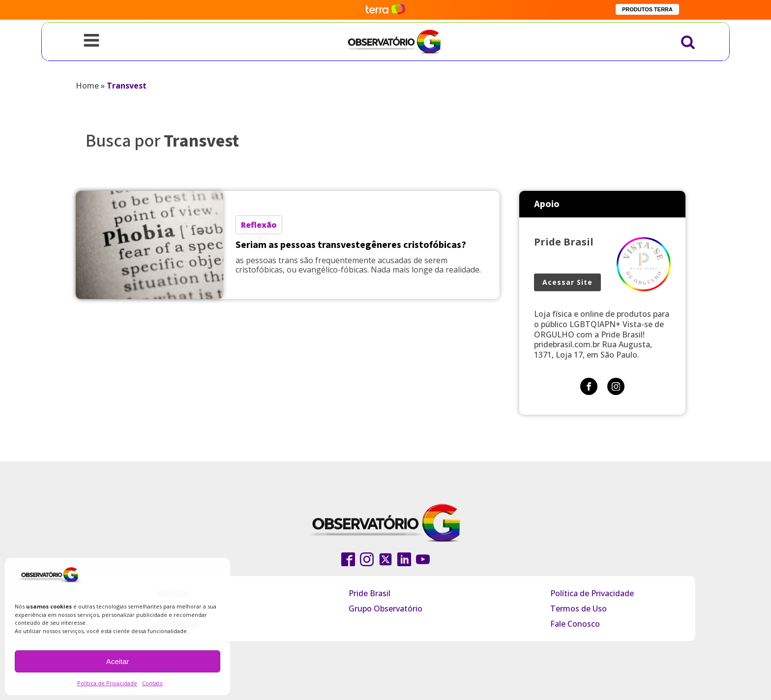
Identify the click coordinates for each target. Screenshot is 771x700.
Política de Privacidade (107, 683)
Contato (152, 683)
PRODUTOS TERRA (647, 9)
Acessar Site (567, 282)
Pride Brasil (370, 593)
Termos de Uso (578, 609)
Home (87, 86)
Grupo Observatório (385, 609)
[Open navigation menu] (91, 41)
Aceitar (118, 661)
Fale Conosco (575, 624)
